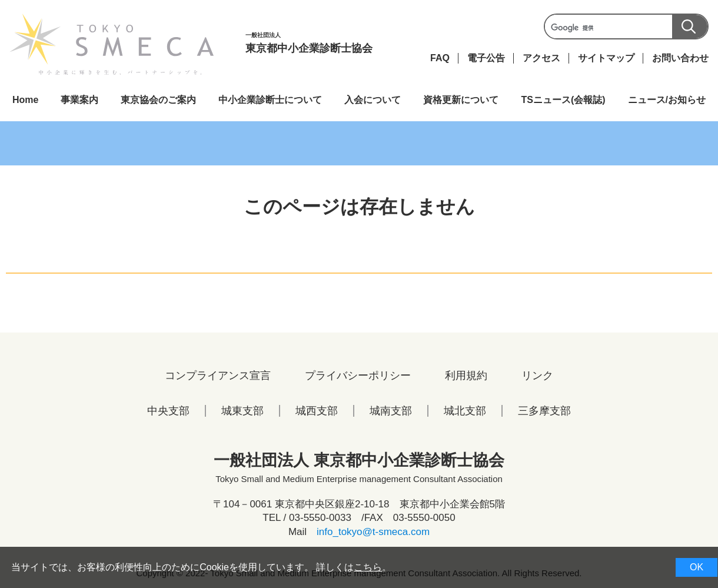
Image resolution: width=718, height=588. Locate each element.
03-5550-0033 (320, 518)
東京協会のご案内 (158, 100)
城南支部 (391, 411)
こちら (368, 567)
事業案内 (79, 100)
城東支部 (242, 411)
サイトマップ (606, 58)
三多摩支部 (544, 411)
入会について (373, 100)
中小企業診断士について (270, 100)
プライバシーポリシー (358, 376)
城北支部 (465, 411)
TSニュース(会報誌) (563, 100)
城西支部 (317, 411)
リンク (537, 376)
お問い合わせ (680, 58)
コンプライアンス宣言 (218, 376)
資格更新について (461, 100)
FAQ (440, 58)
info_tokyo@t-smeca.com (373, 532)
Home (25, 100)
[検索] (625, 28)
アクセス (541, 58)
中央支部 (168, 411)
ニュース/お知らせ (667, 100)
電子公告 (486, 58)
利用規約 (466, 376)
